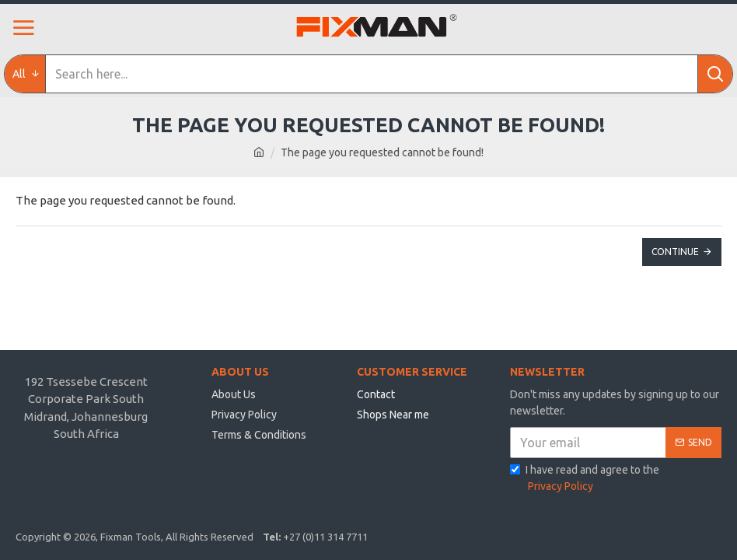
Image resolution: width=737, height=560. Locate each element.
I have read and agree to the (585, 479)
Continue (675, 252)
